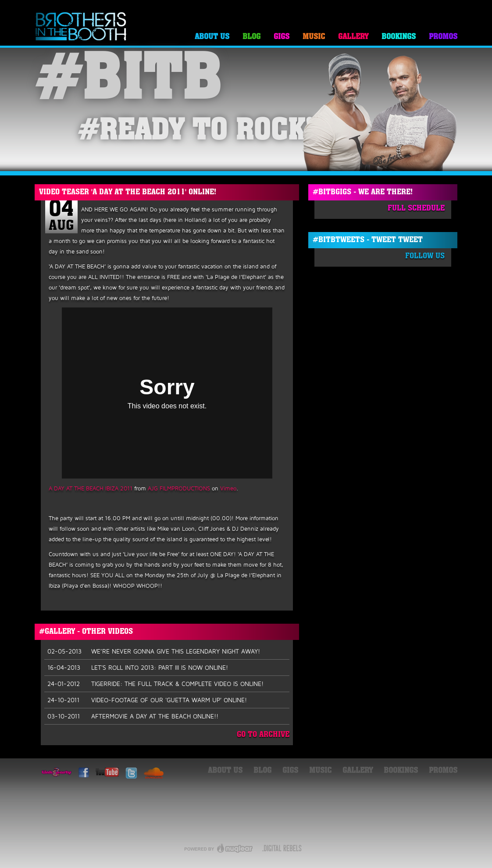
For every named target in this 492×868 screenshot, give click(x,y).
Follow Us (425, 256)
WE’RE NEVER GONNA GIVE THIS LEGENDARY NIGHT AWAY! (154, 651)
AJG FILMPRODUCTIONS (179, 488)
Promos (443, 37)
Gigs (282, 37)
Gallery (353, 37)
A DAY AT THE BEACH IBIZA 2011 (91, 488)
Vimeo (228, 488)
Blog (251, 37)
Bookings (399, 37)
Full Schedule (416, 209)
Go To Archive (263, 735)
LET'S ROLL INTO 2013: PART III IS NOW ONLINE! (138, 668)
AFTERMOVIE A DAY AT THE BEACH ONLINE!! (133, 716)
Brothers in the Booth (81, 27)
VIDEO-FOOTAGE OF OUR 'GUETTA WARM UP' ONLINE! (147, 700)
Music (314, 37)
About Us (212, 37)
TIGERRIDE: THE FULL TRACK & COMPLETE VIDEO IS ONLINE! (155, 684)
